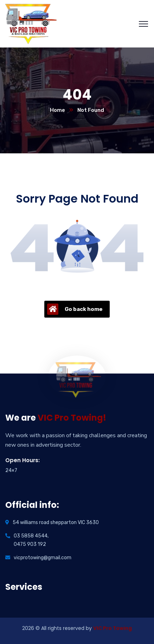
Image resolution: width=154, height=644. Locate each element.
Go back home (75, 309)
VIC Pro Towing (113, 628)
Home (57, 110)
